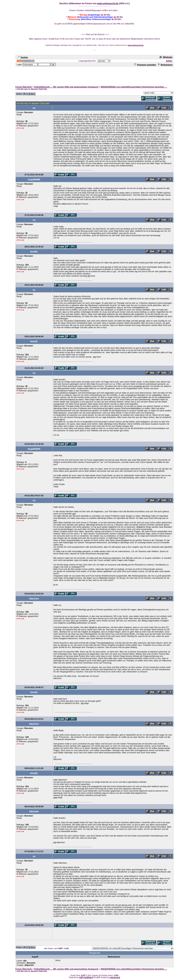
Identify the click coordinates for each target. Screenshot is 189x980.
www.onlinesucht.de (108, 4)
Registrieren (165, 65)
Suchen (23, 57)
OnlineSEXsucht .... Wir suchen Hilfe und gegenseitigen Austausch (66, 87)
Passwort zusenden (145, 65)
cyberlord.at (115, 978)
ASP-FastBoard (86, 978)
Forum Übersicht (24, 87)
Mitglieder (166, 57)
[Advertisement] (94, 75)
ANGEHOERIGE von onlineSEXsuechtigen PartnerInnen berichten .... (134, 87)
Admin (169, 61)
